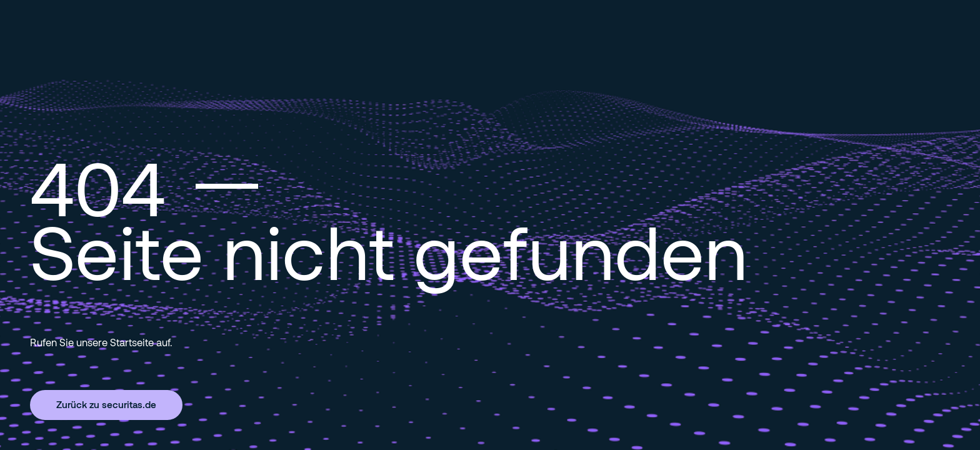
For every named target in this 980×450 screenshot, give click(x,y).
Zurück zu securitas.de (106, 404)
